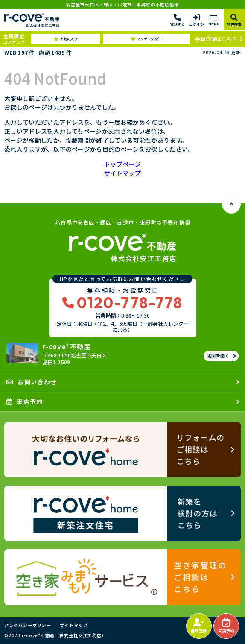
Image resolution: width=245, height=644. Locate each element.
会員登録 (199, 626)
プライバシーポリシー (28, 625)
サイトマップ (122, 173)
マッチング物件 (146, 39)
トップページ (122, 164)
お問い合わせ (32, 382)
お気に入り (66, 39)
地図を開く (218, 356)
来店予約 (226, 626)
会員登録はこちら (216, 39)
